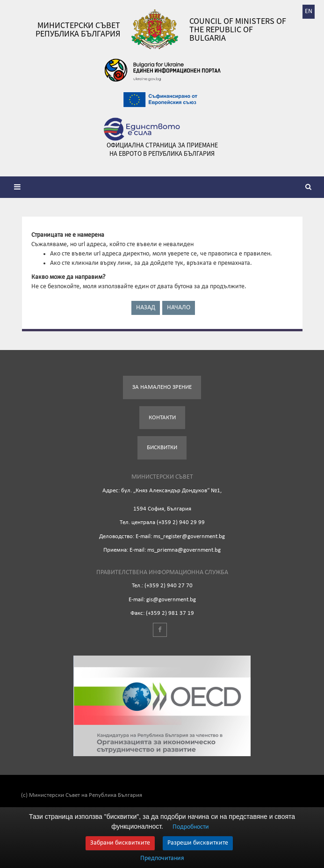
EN (309, 11)
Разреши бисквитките (198, 843)
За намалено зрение (162, 387)
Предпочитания (162, 859)
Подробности (191, 827)
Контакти (162, 418)
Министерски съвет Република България (78, 29)
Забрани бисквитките (120, 843)
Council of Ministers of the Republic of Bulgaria (238, 29)
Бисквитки (162, 448)
